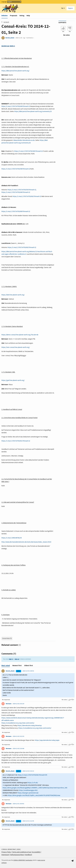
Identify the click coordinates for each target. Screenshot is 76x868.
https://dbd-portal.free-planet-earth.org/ (15, 71)
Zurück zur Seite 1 (8, 46)
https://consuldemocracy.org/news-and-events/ (18, 723)
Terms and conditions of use (22, 852)
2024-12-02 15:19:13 (28, 771)
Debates (5, 16)
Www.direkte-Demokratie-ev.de (24, 140)
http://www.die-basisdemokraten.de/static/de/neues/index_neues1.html (26, 542)
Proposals (14, 16)
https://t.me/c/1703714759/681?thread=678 (32, 775)
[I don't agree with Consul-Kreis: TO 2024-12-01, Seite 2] (70, 28)
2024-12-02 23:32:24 (19, 704)
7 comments (29, 38)
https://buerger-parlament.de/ (28, 793)
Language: (4, 2)
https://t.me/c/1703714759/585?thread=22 (28, 151)
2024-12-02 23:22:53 (19, 736)
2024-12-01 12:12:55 (28, 821)
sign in (11, 659)
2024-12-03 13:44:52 (28, 671)
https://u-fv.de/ (33, 783)
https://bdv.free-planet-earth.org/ (13, 295)
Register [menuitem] (71, 8)
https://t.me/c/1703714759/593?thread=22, (22, 190)
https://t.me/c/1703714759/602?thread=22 (22, 248)
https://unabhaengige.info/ (28, 790)
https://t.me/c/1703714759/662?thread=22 (27, 196)
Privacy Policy (6, 852)
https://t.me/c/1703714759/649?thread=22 (16, 106)
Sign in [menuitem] (63, 8)
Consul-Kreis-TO (7, 638)
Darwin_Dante (10, 38)
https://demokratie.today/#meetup (30, 726)
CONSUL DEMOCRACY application (23, 860)
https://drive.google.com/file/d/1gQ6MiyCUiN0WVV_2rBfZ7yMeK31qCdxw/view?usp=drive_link (35, 788)
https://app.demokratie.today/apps (47, 740)
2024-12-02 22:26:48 (19, 749)
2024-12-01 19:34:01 (19, 804)
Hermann (9, 704)
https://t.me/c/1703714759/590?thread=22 (16, 169)
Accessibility (36, 852)
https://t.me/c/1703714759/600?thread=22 (16, 212)
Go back (5, 22)
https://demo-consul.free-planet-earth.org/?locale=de (20, 335)
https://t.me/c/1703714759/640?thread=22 (16, 192)
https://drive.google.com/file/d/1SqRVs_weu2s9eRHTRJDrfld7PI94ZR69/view (34, 795)
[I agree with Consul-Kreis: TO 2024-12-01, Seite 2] (63, 28)
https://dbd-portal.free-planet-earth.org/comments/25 (33, 112)
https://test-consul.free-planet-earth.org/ (16, 347)
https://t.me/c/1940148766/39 (12, 538)
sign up (17, 659)
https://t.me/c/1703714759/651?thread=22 (16, 441)
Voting (22, 16)
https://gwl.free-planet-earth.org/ (13, 380)
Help (28, 16)
